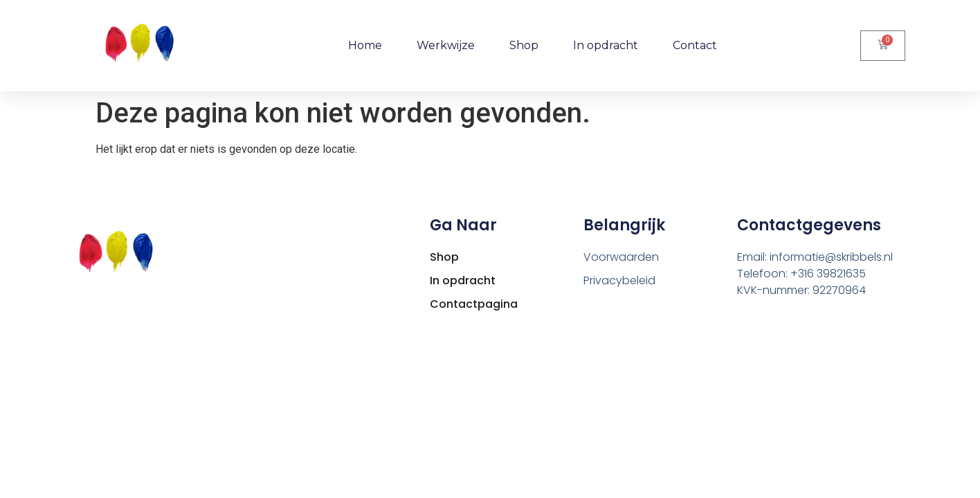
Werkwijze (446, 45)
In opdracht (606, 45)
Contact (695, 45)
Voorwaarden (621, 257)
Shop (524, 45)
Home (365, 45)
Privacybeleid (619, 280)
